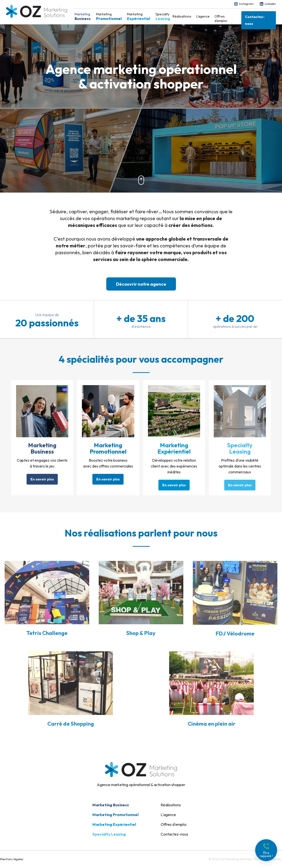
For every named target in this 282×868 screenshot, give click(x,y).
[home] (37, 11)
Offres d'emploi (221, 19)
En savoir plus (42, 479)
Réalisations (182, 16)
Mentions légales (12, 859)
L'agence (203, 16)
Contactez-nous (255, 20)
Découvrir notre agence (141, 284)
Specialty (163, 16)
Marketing (83, 16)
